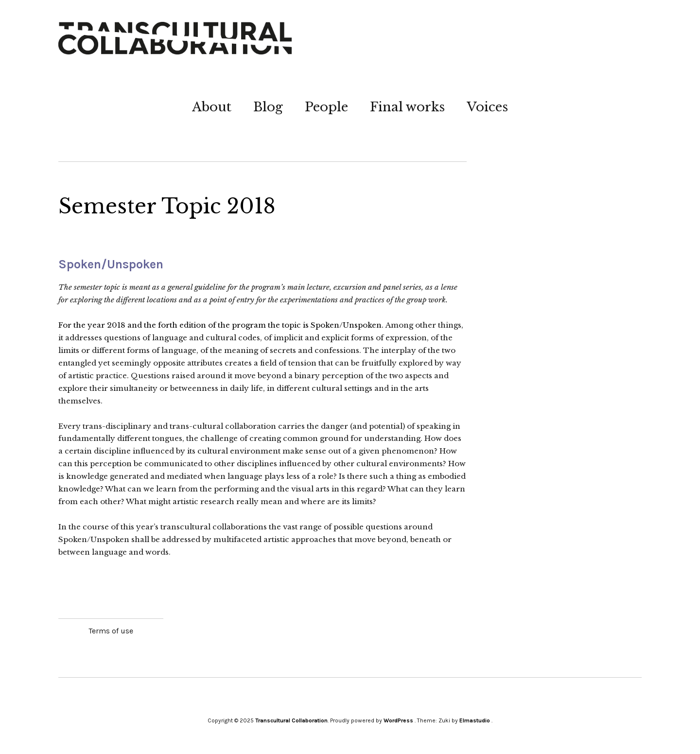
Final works (407, 107)
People (326, 107)
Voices (487, 107)
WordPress (398, 720)
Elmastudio (475, 720)
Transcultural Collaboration (291, 720)
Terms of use (111, 631)
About (212, 107)
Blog (268, 107)
